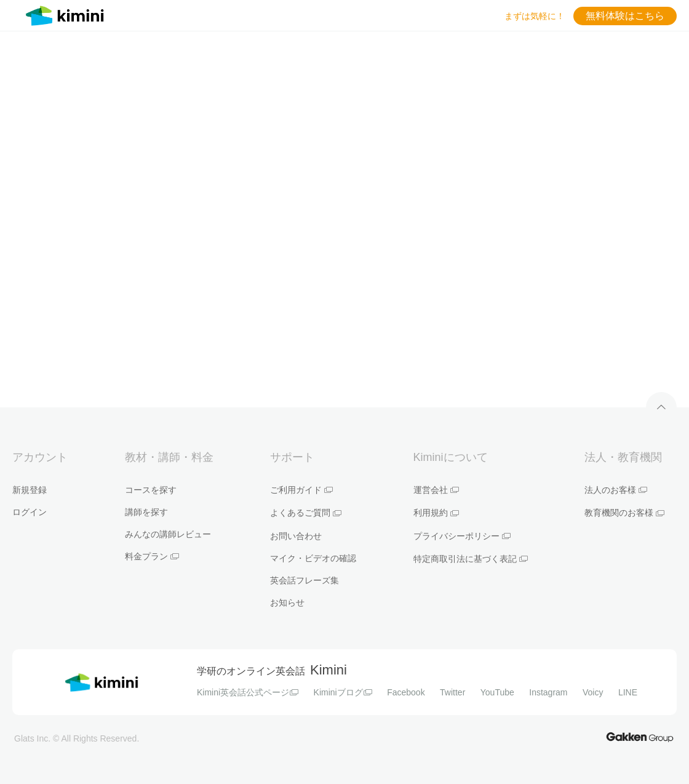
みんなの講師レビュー (168, 534)
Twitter (452, 692)
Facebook (406, 692)
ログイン (30, 512)
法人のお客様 (616, 490)
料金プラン (152, 556)
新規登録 (30, 490)
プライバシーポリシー (462, 536)
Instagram (548, 692)
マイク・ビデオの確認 (313, 558)
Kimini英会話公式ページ (248, 692)
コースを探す (151, 490)
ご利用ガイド (301, 490)
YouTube (497, 692)
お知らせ (287, 602)
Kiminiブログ (343, 692)
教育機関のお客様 (624, 513)
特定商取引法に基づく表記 (471, 559)
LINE (628, 692)
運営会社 (436, 490)
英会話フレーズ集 (305, 580)
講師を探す (146, 512)
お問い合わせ (296, 536)
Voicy (593, 692)
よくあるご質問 (306, 513)
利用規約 (436, 513)
